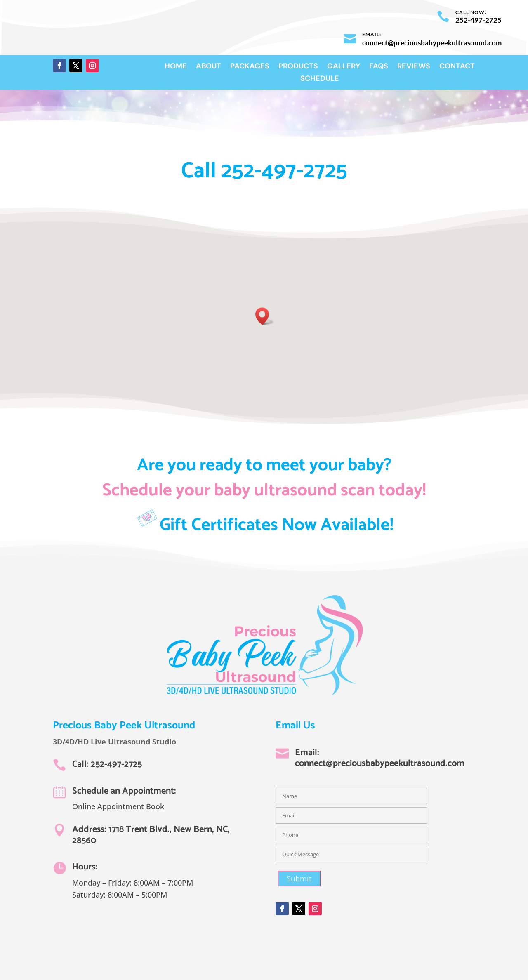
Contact (457, 67)
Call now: (471, 12)
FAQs (379, 67)
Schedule (320, 79)
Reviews (414, 67)
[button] (265, 316)
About (209, 67)
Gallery (344, 67)
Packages (250, 67)
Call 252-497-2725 (264, 171)
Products (298, 67)
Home (176, 67)
